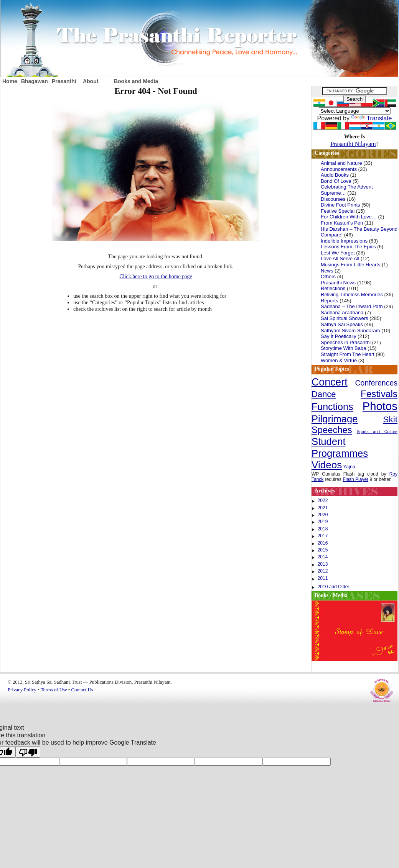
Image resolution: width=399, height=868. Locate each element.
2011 (323, 578)
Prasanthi (64, 81)
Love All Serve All (340, 258)
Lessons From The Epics (348, 247)
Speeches (332, 430)
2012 (323, 571)
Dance (324, 394)
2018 (323, 529)
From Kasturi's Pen (342, 223)
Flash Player (355, 479)
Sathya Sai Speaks (342, 324)
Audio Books (335, 175)
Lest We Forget (338, 253)
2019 (323, 522)
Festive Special (338, 211)
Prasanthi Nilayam (353, 144)
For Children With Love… (349, 217)
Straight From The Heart (348, 354)
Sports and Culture (377, 432)
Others (328, 276)
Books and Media (136, 81)
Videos (327, 465)
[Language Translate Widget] (355, 111)
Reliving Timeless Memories (352, 295)
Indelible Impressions (344, 241)
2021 (323, 508)
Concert (330, 382)
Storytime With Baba (344, 348)
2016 (323, 543)
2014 (323, 557)
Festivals (379, 394)
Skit (390, 419)
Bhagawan (35, 81)
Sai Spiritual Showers (345, 318)
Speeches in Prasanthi (346, 342)
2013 (323, 564)
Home (10, 81)
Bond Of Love (336, 181)
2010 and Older (334, 587)
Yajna (350, 467)
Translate (371, 118)
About (91, 81)
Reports (330, 301)
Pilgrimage (335, 419)
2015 (323, 550)
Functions (332, 407)
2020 (323, 515)
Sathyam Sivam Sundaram (350, 331)
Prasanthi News (338, 283)
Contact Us (82, 690)
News (327, 271)
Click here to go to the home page (156, 276)
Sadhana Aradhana (342, 313)
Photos (380, 406)
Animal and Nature (341, 163)
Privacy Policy (22, 690)
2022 (323, 500)
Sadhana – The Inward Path (352, 306)
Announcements (339, 169)
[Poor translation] (28, 752)
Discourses (333, 199)
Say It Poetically (339, 336)
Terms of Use (54, 690)
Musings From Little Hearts (350, 265)
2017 (323, 536)
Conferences (376, 383)
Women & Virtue (339, 360)
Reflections (333, 288)
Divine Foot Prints (340, 205)
